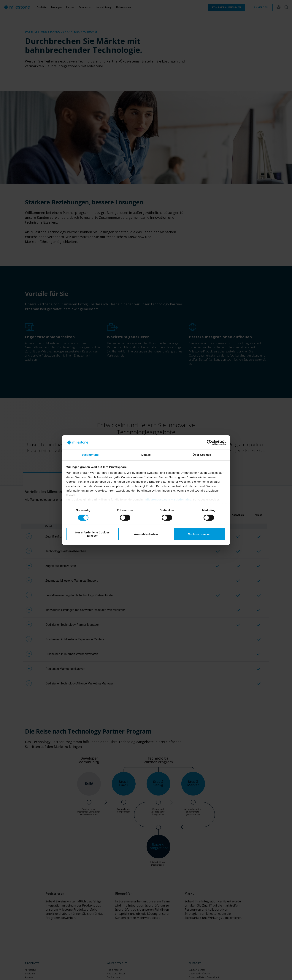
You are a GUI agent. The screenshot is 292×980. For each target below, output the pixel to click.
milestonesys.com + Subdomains (168, 499)
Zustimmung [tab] (90, 455)
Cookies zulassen (200, 534)
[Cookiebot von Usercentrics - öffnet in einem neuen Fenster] (209, 442)
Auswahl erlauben (146, 534)
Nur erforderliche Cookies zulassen (92, 534)
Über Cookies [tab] (202, 455)
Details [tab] (146, 455)
